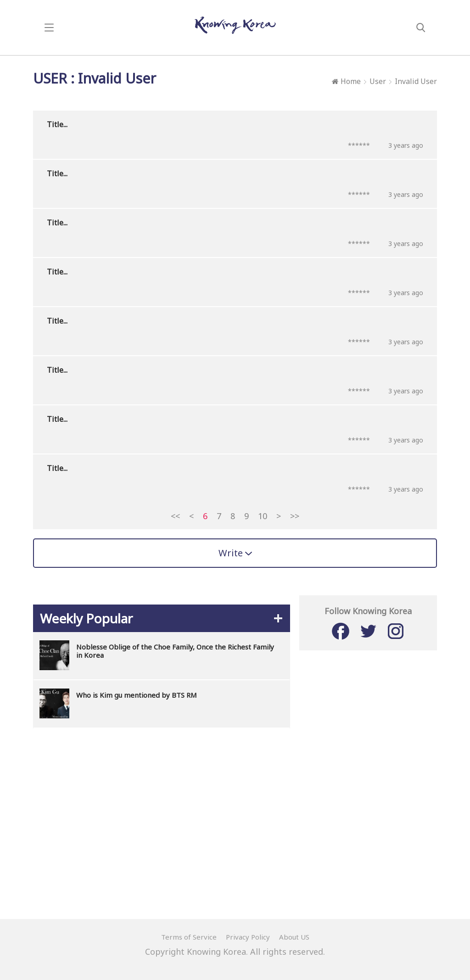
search (421, 28)
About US (294, 937)
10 (263, 516)
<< (175, 516)
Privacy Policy (248, 937)
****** (359, 145)
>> (295, 516)
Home (346, 81)
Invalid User (416, 81)
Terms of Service (189, 937)
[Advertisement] (235, 802)
